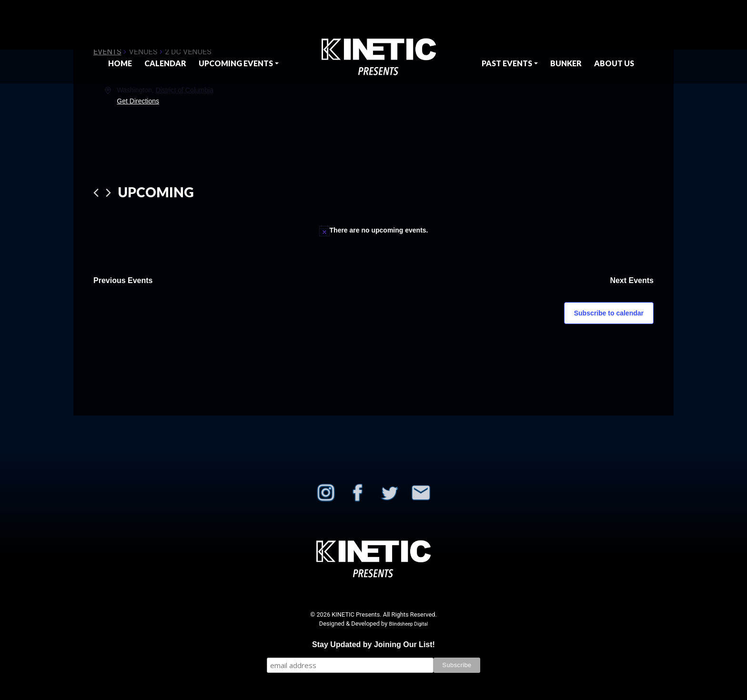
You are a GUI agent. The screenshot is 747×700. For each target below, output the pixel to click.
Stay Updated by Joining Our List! (373, 644)
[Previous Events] (96, 193)
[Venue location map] (513, 121)
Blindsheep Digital (408, 624)
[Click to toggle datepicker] (156, 193)
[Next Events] (108, 193)
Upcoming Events (236, 63)
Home (120, 63)
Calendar (165, 63)
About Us (614, 63)
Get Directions (138, 101)
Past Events (507, 63)
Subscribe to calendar (609, 313)
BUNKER (566, 63)
